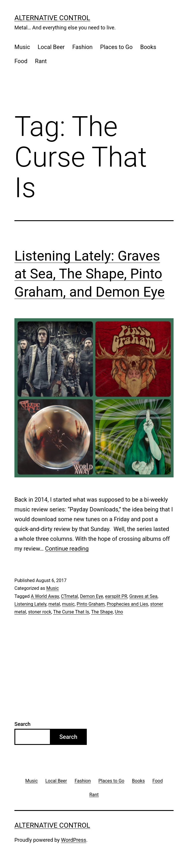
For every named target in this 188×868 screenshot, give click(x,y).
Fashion (82, 47)
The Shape (102, 612)
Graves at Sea (143, 596)
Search (22, 724)
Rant (41, 61)
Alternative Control (52, 18)
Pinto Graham (91, 604)
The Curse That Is (71, 612)
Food (21, 61)
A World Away (45, 596)
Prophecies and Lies (127, 604)
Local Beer (51, 47)
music (68, 604)
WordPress (74, 840)
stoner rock (40, 612)
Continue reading (67, 549)
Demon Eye (92, 596)
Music (22, 47)
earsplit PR (116, 596)
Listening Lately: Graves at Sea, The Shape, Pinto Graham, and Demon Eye (90, 274)
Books (148, 47)
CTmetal (69, 596)
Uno (119, 612)
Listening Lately (30, 604)
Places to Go (116, 47)
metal (54, 604)
